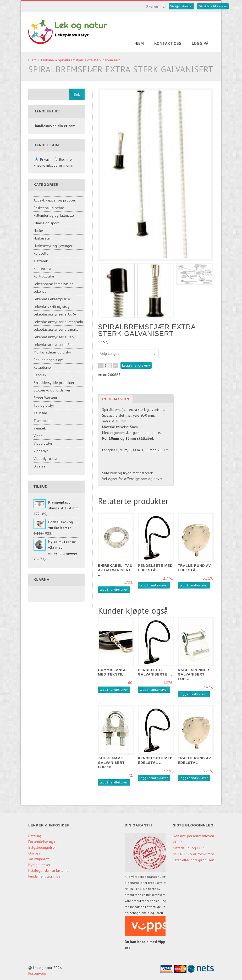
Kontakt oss (168, 43)
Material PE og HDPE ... (191, 848)
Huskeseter (42, 238)
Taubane (47, 60)
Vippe (38, 436)
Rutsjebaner (43, 367)
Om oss (34, 853)
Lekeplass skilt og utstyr (52, 307)
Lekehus (40, 291)
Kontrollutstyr (44, 276)
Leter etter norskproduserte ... (197, 860)
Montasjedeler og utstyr (52, 352)
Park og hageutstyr (48, 360)
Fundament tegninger (46, 876)
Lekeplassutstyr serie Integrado (58, 322)
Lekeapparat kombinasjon (53, 284)
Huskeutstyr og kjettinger (53, 246)
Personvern (37, 973)
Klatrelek (41, 261)
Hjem (139, 43)
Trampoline (43, 421)
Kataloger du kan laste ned (49, 870)
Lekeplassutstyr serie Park (54, 337)
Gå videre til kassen (213, 6)
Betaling (35, 836)
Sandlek (40, 375)
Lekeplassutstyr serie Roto (54, 345)
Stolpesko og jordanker (52, 390)
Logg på (200, 43)
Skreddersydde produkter (54, 383)
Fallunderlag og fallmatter (54, 215)
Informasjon (116, 399)
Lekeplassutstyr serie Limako (56, 329)
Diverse (40, 466)
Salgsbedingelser (42, 847)
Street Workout (45, 398)
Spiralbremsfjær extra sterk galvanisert (89, 60)
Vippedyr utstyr (46, 459)
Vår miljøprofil (39, 859)
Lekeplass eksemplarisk (52, 299)
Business (63, 160)
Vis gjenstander (181, 6)
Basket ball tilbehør (49, 208)
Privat (42, 160)
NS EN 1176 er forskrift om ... (196, 854)
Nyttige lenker (39, 865)
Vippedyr (41, 451)
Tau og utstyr (44, 405)
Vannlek (40, 428)
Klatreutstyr (43, 269)
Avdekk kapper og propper (55, 200)
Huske (38, 231)
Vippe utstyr (43, 443)
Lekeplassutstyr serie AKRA (55, 314)
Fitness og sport (46, 223)
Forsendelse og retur (45, 842)
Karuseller (42, 253)
